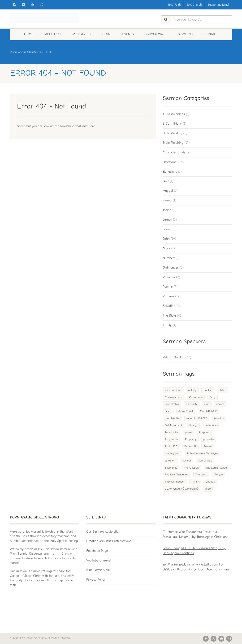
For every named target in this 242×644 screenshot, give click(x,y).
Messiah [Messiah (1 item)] (219, 418)
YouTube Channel (99, 560)
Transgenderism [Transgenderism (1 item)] (175, 482)
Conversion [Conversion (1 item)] (196, 397)
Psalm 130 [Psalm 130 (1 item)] (171, 446)
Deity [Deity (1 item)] (213, 397)
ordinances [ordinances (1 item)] (211, 425)
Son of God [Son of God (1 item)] (205, 461)
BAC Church (194, 5)
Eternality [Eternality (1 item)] (192, 404)
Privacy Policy (96, 580)
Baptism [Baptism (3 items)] (208, 390)
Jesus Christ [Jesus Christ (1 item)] (186, 411)
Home (29, 34)
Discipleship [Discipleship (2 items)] (172, 404)
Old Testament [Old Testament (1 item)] (173, 425)
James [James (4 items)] (220, 404)
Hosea (167, 200)
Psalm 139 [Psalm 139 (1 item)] (190, 446)
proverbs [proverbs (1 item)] (209, 439)
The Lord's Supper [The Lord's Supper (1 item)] (217, 468)
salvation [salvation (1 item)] (170, 461)
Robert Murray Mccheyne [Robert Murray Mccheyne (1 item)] (203, 453)
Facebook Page (97, 551)
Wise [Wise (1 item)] (208, 489)
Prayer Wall (156, 34)
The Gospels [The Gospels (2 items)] (192, 468)
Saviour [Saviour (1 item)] (187, 461)
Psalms (168, 287)
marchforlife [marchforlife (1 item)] (172, 418)
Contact (211, 34)
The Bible (169, 315)
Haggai (168, 191)
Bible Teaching (173, 143)
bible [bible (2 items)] (223, 390)
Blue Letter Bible (98, 570)
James (167, 220)
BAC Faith (174, 5)
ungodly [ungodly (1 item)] (211, 482)
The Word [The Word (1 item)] (201, 474)
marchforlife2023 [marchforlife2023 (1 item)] (197, 418)
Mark (166, 248)
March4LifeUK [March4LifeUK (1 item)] (208, 411)
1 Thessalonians (174, 114)
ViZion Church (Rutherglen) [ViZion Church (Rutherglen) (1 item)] (181, 489)
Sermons (185, 34)
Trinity (167, 325)
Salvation (169, 306)
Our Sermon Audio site (102, 532)
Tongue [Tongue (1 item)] (218, 474)
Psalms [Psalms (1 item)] (208, 446)
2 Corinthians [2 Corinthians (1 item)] (173, 390)
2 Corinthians (172, 124)
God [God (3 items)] (207, 404)
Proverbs (169, 277)
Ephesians (170, 172)
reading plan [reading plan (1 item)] (173, 453)
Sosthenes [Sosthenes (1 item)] (171, 468)
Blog (106, 34)
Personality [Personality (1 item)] (171, 432)
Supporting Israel (218, 5)
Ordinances (171, 268)
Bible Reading (173, 133)
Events (128, 34)
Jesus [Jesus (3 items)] (168, 411)
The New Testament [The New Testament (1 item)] (177, 474)
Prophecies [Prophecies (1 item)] (172, 439)
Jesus (167, 229)
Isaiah (167, 210)
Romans (169, 296)
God (166, 181)
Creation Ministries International (109, 541)
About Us (53, 34)
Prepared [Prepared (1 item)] (205, 432)
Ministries (81, 34)
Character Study (174, 152)
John (166, 239)
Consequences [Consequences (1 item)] (174, 397)
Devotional (170, 162)
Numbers (169, 258)
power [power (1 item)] (189, 432)
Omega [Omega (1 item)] (193, 425)
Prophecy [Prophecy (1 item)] (191, 439)
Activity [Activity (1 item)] (192, 390)
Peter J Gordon (174, 357)
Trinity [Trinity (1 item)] (195, 482)
